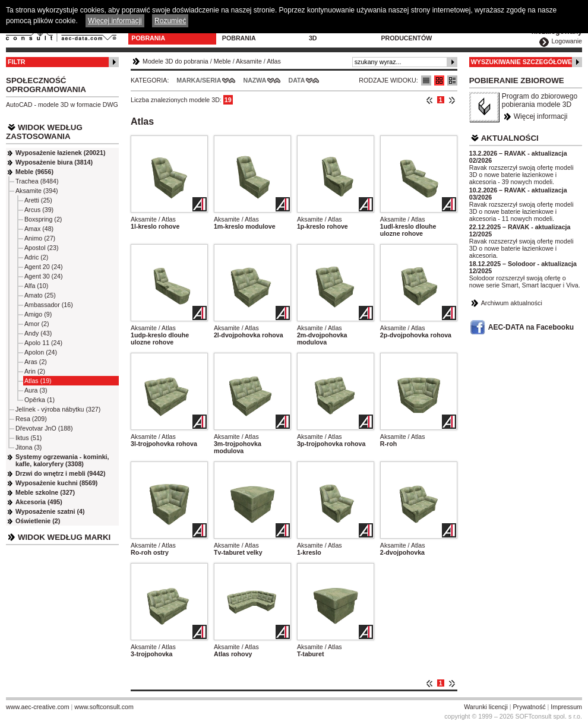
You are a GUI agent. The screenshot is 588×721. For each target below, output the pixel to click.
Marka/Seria (199, 80)
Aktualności (510, 138)
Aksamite (249, 61)
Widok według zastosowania (44, 132)
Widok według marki (64, 537)
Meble (222, 61)
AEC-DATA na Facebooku (531, 327)
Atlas (274, 61)
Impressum (566, 707)
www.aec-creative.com (38, 707)
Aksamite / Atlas (153, 219)
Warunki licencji (486, 707)
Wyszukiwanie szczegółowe (522, 62)
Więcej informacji (541, 116)
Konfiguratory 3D (336, 34)
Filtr (16, 62)
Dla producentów (406, 34)
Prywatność (529, 707)
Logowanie (567, 41)
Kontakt (469, 31)
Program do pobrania (244, 34)
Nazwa (255, 80)
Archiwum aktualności (512, 303)
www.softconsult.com (104, 707)
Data (297, 80)
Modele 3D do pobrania (155, 34)
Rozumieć (170, 21)
